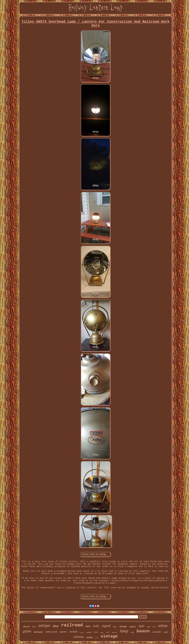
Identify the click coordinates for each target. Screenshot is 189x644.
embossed (51, 632)
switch (73, 632)
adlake (163, 626)
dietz (56, 626)
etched (89, 637)
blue (115, 627)
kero (149, 627)
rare (88, 626)
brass (34, 627)
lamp (124, 631)
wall (108, 632)
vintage (109, 636)
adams (63, 632)
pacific (82, 633)
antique (44, 625)
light (141, 626)
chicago (123, 626)
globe (27, 631)
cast (166, 632)
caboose (133, 627)
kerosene (38, 632)
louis (96, 632)
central (89, 632)
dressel (26, 626)
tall (154, 627)
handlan (114, 633)
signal (106, 626)
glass (102, 633)
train (96, 626)
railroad (72, 625)
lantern (143, 631)
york (96, 638)
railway (79, 637)
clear (132, 632)
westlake (157, 632)
